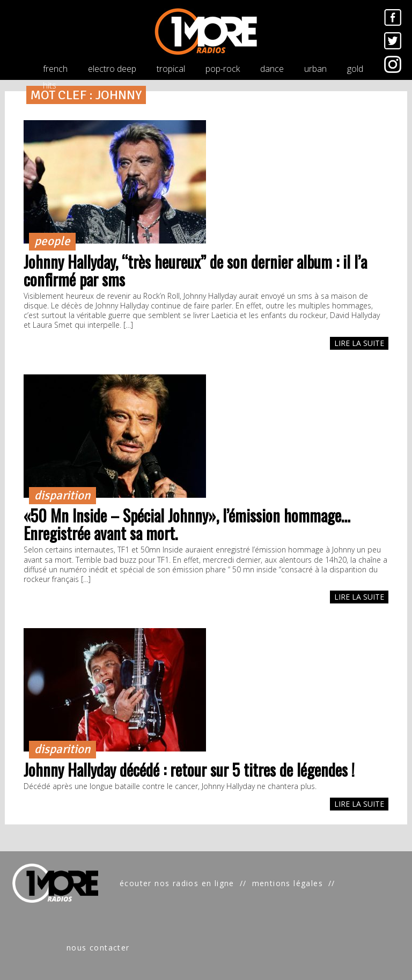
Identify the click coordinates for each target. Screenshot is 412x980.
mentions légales (288, 883)
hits (50, 85)
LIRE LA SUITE (359, 343)
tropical (171, 69)
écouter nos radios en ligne (177, 883)
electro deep (112, 69)
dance (272, 69)
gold (355, 69)
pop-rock (223, 69)
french (55, 69)
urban (315, 69)
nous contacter (98, 948)
